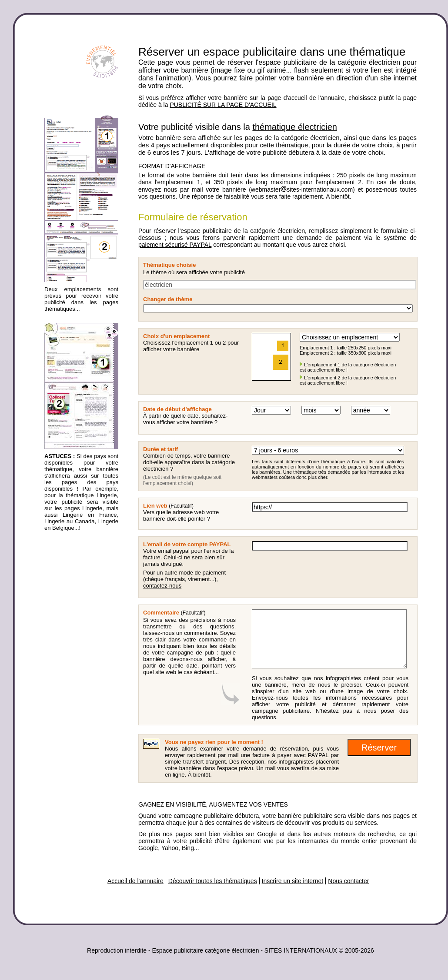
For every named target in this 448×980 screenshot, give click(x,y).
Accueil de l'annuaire (135, 881)
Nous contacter (348, 881)
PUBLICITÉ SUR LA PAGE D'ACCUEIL (223, 105)
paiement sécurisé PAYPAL (175, 245)
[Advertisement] (79, 672)
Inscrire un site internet (293, 881)
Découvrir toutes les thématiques (213, 881)
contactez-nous (162, 586)
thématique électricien (295, 127)
